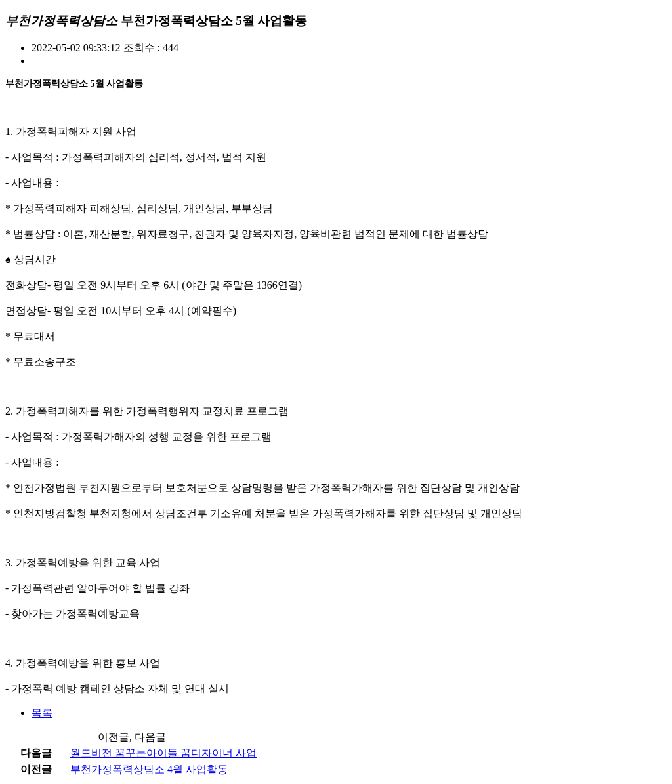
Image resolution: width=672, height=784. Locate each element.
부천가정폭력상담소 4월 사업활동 (149, 769)
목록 (42, 713)
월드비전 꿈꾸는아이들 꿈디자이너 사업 (163, 753)
